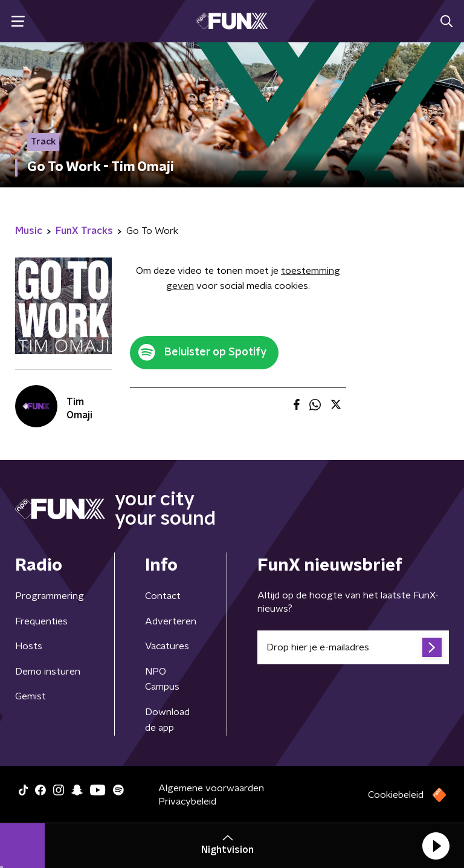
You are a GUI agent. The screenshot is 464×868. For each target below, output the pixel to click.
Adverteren (171, 621)
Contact (163, 596)
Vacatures (167, 646)
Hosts (29, 646)
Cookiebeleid (396, 795)
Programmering (50, 596)
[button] (436, 846)
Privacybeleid (187, 802)
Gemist (31, 696)
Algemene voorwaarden (211, 788)
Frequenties (41, 621)
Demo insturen (48, 672)
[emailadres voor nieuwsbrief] (353, 647)
